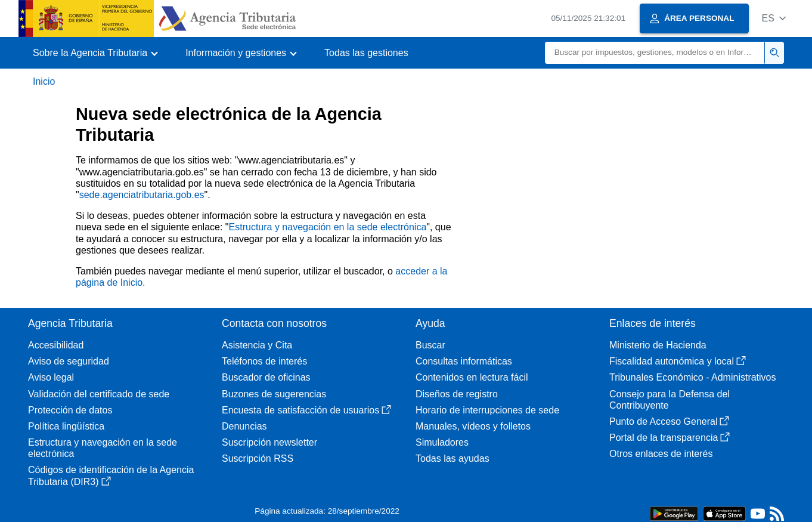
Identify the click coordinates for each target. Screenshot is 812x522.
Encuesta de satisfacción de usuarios (306, 410)
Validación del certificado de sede (99, 394)
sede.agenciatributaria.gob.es (142, 195)
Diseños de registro (457, 394)
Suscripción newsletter (269, 442)
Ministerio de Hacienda (658, 345)
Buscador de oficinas (266, 377)
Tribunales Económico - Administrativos (693, 377)
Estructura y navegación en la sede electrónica (328, 227)
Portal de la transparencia (670, 438)
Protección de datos (70, 410)
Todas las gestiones (366, 53)
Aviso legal (51, 377)
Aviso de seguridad (69, 361)
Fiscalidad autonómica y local (678, 361)
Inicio (44, 81)
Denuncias (244, 426)
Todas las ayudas (453, 458)
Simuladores (442, 442)
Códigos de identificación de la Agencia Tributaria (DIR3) (111, 475)
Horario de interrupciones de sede (487, 410)
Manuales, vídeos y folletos (473, 426)
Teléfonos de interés (264, 361)
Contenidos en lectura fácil (472, 377)
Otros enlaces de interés (661, 454)
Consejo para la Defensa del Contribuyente (670, 400)
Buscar (430, 345)
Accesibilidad (56, 345)
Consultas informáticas (464, 361)
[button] (774, 18)
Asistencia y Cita (257, 345)
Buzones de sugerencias (274, 394)
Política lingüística (66, 426)
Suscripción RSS (258, 458)
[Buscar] (655, 53)
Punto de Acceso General (669, 421)
